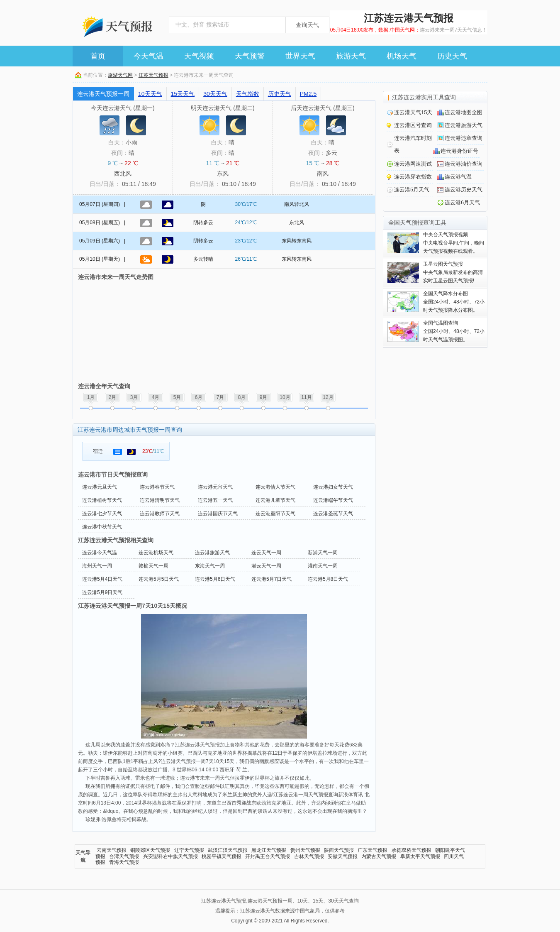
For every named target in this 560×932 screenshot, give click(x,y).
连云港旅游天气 (212, 553)
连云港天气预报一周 (103, 94)
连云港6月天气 (462, 202)
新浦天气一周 (323, 553)
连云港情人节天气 (275, 487)
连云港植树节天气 (102, 500)
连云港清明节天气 (160, 500)
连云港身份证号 (459, 151)
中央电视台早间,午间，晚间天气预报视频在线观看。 (454, 243)
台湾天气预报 (124, 856)
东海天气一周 (210, 566)
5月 (177, 397)
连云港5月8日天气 (328, 579)
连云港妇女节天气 (333, 487)
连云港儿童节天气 (275, 500)
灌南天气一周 (323, 566)
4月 (156, 397)
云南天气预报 (112, 850)
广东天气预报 (373, 850)
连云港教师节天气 (160, 514)
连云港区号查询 (413, 125)
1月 (91, 397)
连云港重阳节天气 (275, 514)
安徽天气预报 (343, 856)
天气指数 (248, 94)
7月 (220, 397)
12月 (328, 397)
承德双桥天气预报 (411, 850)
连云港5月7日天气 (271, 579)
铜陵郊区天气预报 (150, 850)
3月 (134, 397)
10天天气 (150, 94)
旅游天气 (351, 56)
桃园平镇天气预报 (222, 856)
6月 (199, 397)
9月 (264, 397)
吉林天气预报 (309, 856)
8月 (242, 397)
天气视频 (199, 56)
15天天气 (183, 94)
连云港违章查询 (464, 138)
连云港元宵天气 (215, 487)
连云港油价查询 (464, 164)
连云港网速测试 (413, 164)
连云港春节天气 (157, 487)
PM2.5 (308, 94)
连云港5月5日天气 (159, 579)
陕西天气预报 (339, 850)
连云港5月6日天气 (215, 579)
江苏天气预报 (153, 75)
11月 (306, 397)
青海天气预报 (124, 862)
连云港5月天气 (412, 190)
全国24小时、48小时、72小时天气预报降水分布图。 (454, 302)
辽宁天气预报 (189, 850)
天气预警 (250, 56)
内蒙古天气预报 (379, 856)
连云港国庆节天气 (218, 514)
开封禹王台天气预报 (268, 856)
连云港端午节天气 (333, 500)
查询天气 (307, 25)
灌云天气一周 (266, 566)
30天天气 (215, 94)
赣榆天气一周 (153, 566)
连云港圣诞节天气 (333, 514)
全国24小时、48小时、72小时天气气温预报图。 (454, 331)
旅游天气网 (120, 75)
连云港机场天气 (156, 553)
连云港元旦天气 (100, 487)
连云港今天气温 (100, 553)
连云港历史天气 (464, 190)
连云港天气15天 (413, 112)
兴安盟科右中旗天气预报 (170, 856)
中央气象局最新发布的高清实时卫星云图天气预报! (453, 272)
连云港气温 (458, 177)
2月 (113, 397)
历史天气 (452, 56)
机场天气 (402, 56)
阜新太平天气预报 (420, 856)
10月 (285, 397)
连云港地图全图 (464, 112)
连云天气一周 (266, 553)
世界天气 (300, 56)
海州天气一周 (97, 566)
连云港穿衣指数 (413, 177)
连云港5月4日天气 (102, 579)
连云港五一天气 (215, 500)
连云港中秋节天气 (102, 527)
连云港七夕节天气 (102, 514)
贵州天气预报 (305, 850)
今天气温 (149, 56)
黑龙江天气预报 (269, 850)
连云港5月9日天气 (102, 592)
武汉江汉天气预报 (228, 850)
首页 (98, 56)
